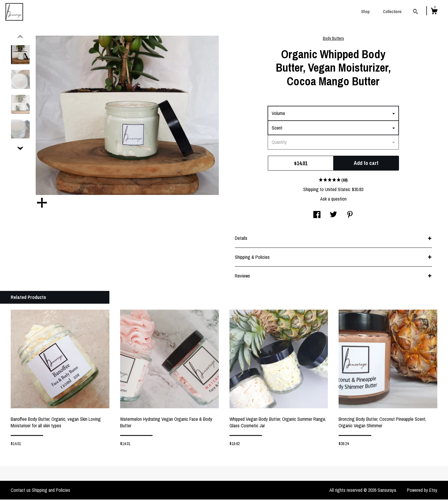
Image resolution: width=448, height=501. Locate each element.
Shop (366, 12)
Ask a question (333, 200)
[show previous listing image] (20, 38)
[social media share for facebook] (317, 217)
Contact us (21, 491)
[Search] (415, 12)
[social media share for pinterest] (350, 217)
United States (337, 191)
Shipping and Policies (51, 491)
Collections (392, 12)
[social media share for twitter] (333, 217)
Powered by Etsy (422, 491)
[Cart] (434, 12)
